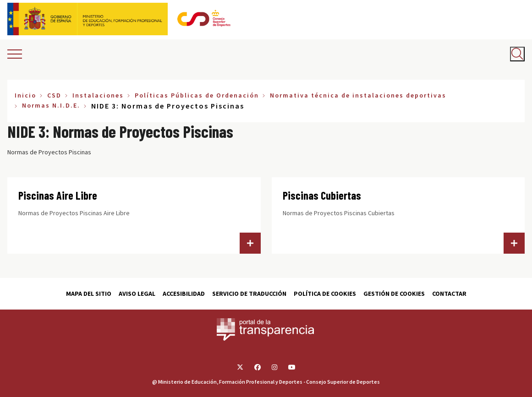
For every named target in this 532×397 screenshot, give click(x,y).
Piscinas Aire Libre (58, 195)
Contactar (449, 294)
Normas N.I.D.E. (51, 105)
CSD (54, 95)
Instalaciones (98, 95)
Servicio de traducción (249, 294)
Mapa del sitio (89, 294)
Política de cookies (325, 294)
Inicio (25, 95)
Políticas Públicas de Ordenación (197, 95)
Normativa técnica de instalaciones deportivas (358, 95)
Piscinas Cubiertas (322, 195)
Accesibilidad (184, 294)
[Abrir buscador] (517, 54)
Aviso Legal (137, 294)
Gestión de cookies (394, 294)
